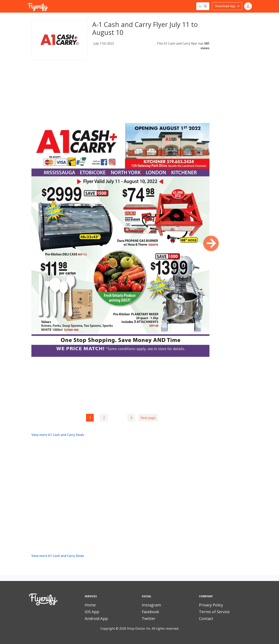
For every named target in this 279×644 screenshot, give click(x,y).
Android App (96, 618)
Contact (206, 618)
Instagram (151, 605)
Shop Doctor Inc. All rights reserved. (153, 628)
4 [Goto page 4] (131, 418)
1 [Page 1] (90, 418)
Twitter (149, 618)
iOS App (92, 612)
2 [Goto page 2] (104, 418)
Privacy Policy (211, 605)
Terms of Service (214, 612)
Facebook (150, 612)
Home (90, 605)
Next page (148, 418)
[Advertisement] (120, 96)
